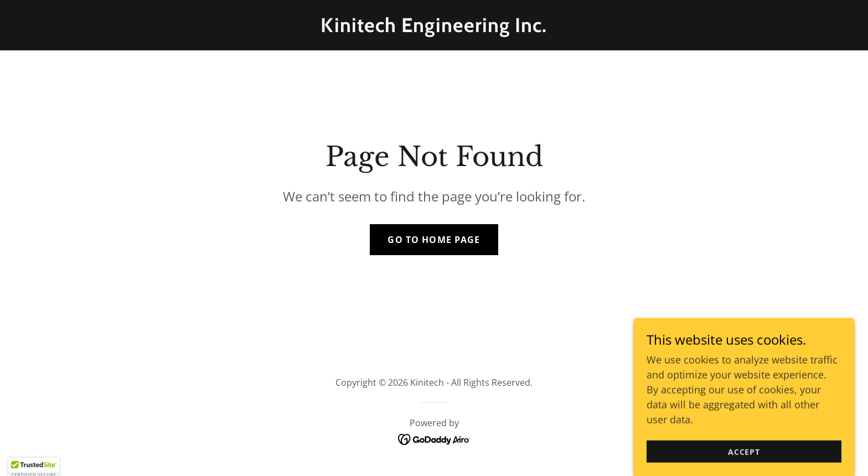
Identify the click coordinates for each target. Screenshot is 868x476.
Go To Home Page (434, 240)
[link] (434, 28)
